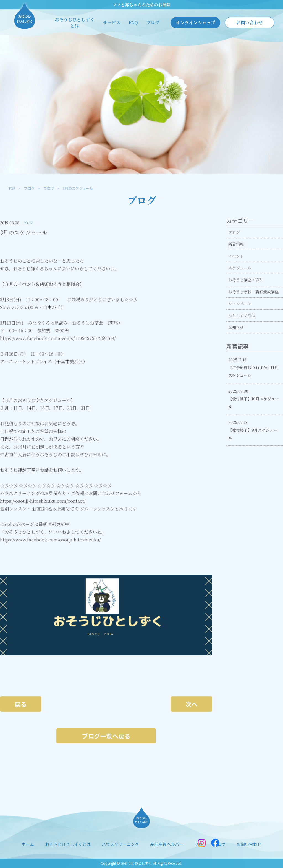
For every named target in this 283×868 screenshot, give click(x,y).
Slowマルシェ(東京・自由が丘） (32, 307)
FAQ (133, 23)
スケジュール (240, 268)
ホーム (28, 844)
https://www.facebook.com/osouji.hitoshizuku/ (50, 540)
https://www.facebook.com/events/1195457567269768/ (58, 338)
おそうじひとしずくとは (75, 23)
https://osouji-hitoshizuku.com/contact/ (43, 501)
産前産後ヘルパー (167, 844)
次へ (192, 704)
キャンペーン (240, 304)
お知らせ (236, 327)
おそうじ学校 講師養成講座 (253, 292)
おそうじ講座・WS (245, 280)
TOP (12, 188)
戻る (21, 704)
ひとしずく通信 (242, 315)
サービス (112, 23)
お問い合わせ (250, 23)
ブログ (153, 23)
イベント (236, 256)
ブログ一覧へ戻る (106, 736)
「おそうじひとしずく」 (24, 532)
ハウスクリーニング (120, 844)
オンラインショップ (195, 23)
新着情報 (236, 244)
